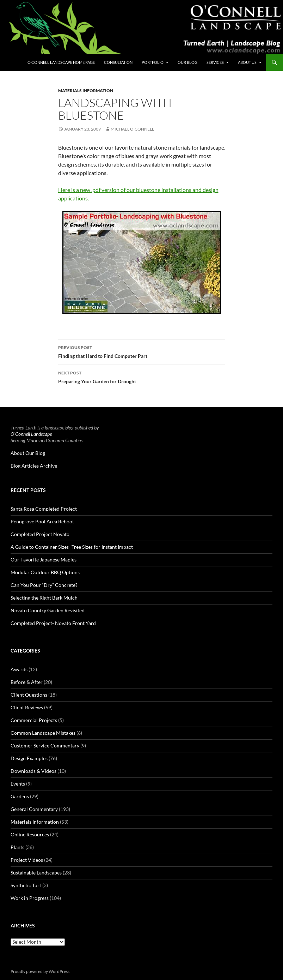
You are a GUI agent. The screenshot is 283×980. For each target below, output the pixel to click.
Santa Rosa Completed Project (44, 509)
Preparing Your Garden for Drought (142, 377)
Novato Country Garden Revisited (48, 610)
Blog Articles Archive (34, 466)
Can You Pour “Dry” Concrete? (44, 585)
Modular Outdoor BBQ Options (45, 572)
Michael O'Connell (132, 129)
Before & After (27, 682)
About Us (247, 62)
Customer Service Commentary (45, 745)
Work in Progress (30, 898)
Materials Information (86, 91)
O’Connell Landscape (31, 434)
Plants (17, 847)
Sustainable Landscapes (36, 873)
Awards (19, 669)
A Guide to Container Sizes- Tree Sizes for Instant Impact (72, 547)
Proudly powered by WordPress (40, 971)
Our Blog (187, 62)
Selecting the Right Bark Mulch (44, 598)
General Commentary (34, 809)
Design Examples (29, 758)
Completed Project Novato (40, 534)
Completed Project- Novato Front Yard (53, 623)
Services (215, 62)
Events (18, 784)
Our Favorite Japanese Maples (44, 560)
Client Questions (29, 695)
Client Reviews (27, 707)
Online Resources (30, 834)
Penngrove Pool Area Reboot (42, 521)
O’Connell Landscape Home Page (61, 62)
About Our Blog (28, 453)
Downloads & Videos (33, 771)
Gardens (20, 796)
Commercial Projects (34, 720)
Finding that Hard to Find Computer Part (142, 351)
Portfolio (153, 62)
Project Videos (27, 860)
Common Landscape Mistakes (43, 733)
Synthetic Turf (26, 885)
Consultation (118, 62)
